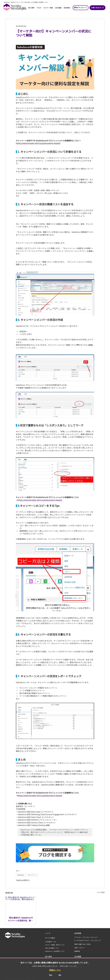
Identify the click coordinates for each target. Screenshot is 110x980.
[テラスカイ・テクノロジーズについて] (88, 937)
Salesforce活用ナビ (23, 880)
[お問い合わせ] (98, 8)
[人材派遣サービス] (52, 942)
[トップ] (51, 933)
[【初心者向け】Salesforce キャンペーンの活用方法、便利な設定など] (21, 905)
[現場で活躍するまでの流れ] (86, 944)
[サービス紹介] (51, 938)
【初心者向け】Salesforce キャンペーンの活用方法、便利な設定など (20, 919)
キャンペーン (32, 875)
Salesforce (21, 875)
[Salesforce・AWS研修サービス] (56, 951)
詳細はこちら (55, 970)
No (60, 975)
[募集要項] (78, 951)
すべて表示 (101, 892)
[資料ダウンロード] (81, 8)
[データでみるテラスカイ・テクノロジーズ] (87, 941)
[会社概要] (80, 957)
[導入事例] (50, 957)
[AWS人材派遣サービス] (56, 948)
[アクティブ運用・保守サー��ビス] (56, 945)
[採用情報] (79, 933)
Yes (51, 975)
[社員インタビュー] (81, 948)
